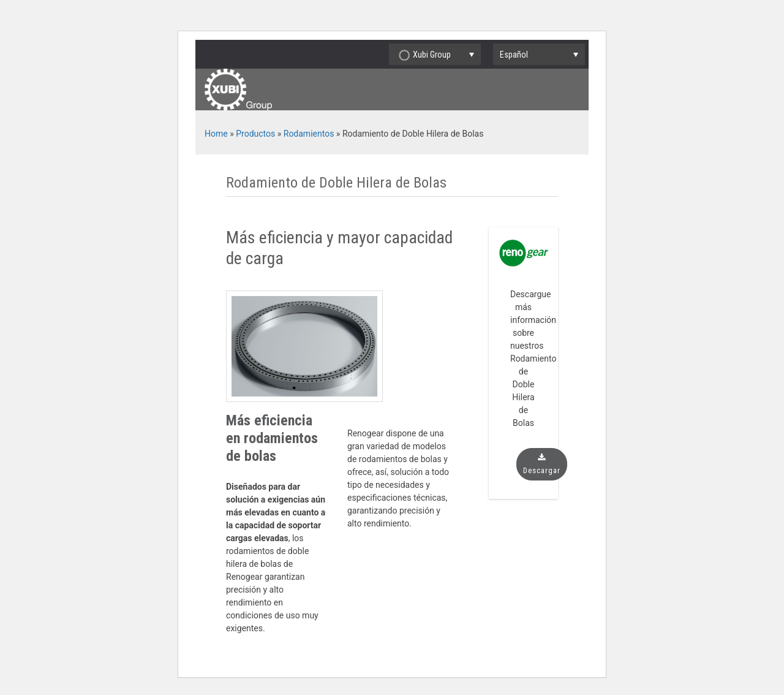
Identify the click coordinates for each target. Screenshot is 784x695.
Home (216, 134)
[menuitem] (539, 54)
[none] (539, 54)
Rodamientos (309, 134)
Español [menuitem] (514, 55)
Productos (255, 134)
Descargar (542, 464)
